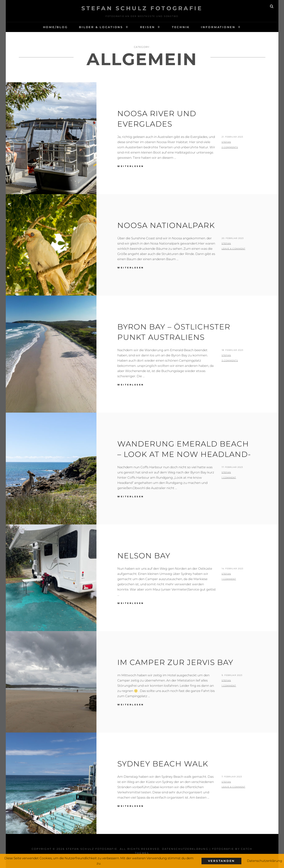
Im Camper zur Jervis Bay (175, 662)
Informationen (218, 27)
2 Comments (230, 147)
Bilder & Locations (101, 27)
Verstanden (222, 861)
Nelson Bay (144, 556)
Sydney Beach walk (163, 764)
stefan (226, 142)
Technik (181, 27)
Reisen (148, 27)
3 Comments (230, 360)
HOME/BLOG (55, 27)
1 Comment (229, 478)
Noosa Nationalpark (166, 225)
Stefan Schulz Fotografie (142, 8)
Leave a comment (234, 249)
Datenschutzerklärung (185, 849)
